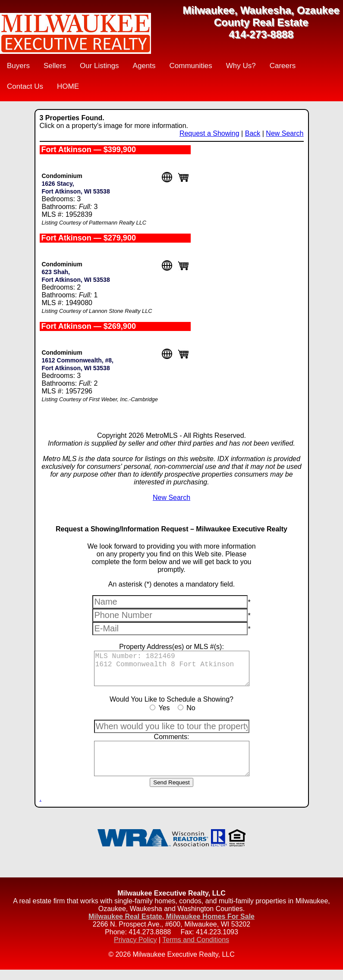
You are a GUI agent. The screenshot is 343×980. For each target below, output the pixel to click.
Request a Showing (209, 133)
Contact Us (25, 86)
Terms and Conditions (196, 950)
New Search (285, 133)
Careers (283, 66)
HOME (68, 86)
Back (253, 133)
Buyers (18, 66)
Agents (144, 66)
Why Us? (241, 66)
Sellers (55, 66)
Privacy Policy (135, 950)
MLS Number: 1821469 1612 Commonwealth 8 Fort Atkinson (172, 671)
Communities (191, 66)
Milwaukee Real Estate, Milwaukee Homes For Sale (171, 927)
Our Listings (99, 66)
